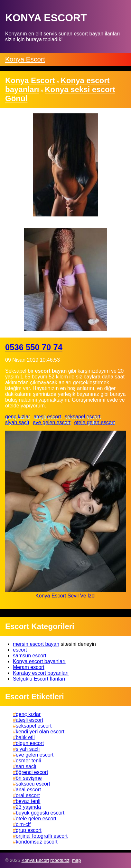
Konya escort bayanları (39, 661)
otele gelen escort (94, 422)
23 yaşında (28, 807)
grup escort (29, 830)
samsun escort (30, 656)
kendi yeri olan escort (40, 732)
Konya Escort (25, 59)
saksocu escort (33, 784)
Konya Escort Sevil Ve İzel (65, 596)
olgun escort (30, 743)
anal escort (28, 790)
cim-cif (23, 824)
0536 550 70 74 (34, 347)
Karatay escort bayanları (41, 673)
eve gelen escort (52, 422)
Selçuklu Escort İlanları (39, 679)
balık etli (25, 737)
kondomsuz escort (37, 842)
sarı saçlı (26, 766)
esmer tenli (28, 761)
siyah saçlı (17, 422)
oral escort (28, 795)
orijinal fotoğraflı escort (42, 836)
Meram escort (29, 667)
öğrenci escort (32, 772)
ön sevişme (29, 778)
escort (20, 650)
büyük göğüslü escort (40, 813)
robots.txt (60, 860)
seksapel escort (83, 417)
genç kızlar (18, 417)
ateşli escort (47, 417)
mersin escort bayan (36, 644)
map (76, 860)
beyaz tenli (28, 801)
